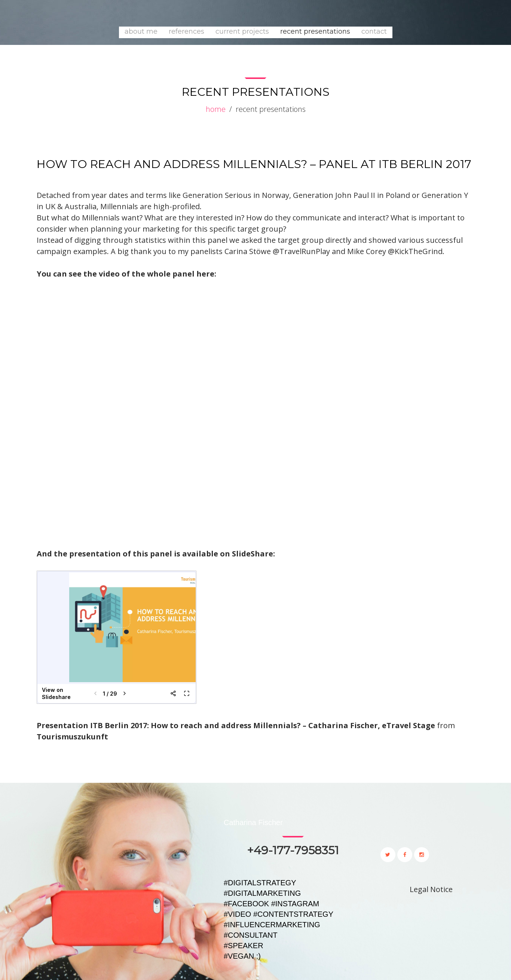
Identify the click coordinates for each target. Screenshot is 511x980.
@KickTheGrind (415, 251)
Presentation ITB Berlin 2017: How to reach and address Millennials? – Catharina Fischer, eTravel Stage (236, 725)
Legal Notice (431, 889)
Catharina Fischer (253, 822)
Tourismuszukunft (72, 737)
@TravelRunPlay (302, 251)
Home (216, 109)
